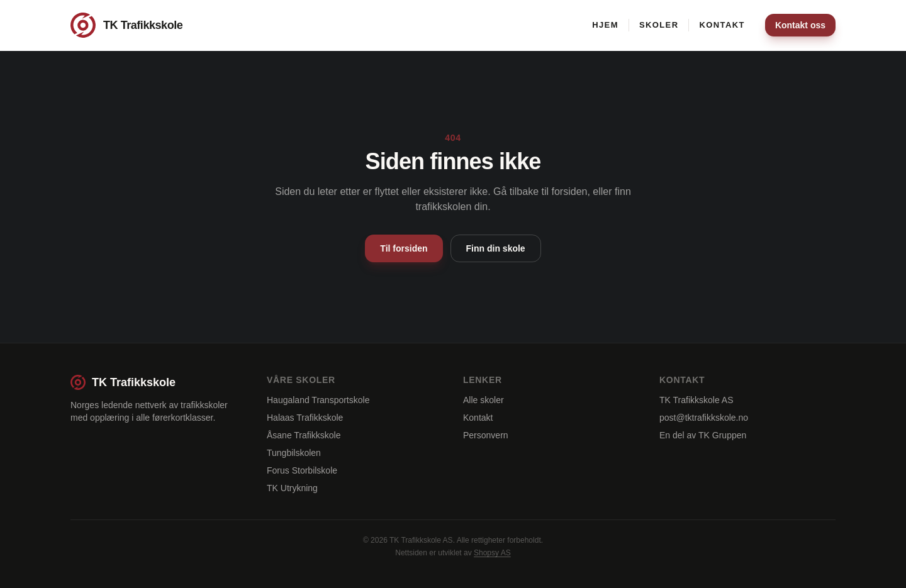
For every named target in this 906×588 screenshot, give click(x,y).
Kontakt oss (800, 25)
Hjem (605, 25)
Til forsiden (404, 248)
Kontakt (722, 25)
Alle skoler (484, 400)
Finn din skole (496, 248)
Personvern (486, 435)
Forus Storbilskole (302, 470)
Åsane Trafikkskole (304, 435)
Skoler (659, 25)
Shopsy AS (492, 553)
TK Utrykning (292, 488)
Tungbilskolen (294, 453)
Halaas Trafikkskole (305, 418)
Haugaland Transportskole (318, 400)
